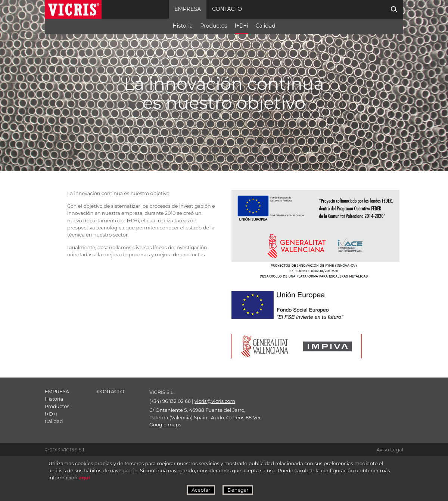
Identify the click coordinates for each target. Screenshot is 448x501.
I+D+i (242, 26)
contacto (227, 9)
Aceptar (201, 490)
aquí (84, 478)
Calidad (266, 26)
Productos (214, 26)
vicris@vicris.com (215, 401)
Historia (183, 26)
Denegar (238, 490)
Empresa (188, 9)
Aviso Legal (390, 450)
